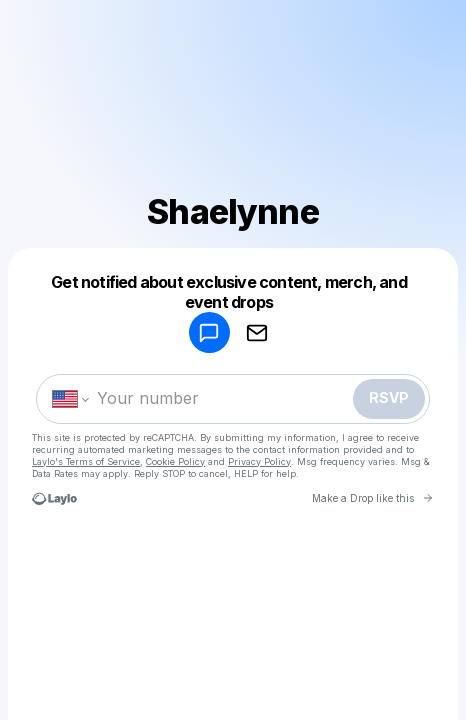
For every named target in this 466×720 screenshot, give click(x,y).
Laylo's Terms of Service (86, 461)
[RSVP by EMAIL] (257, 332)
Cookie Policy (175, 461)
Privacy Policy (259, 461)
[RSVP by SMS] (209, 332)
